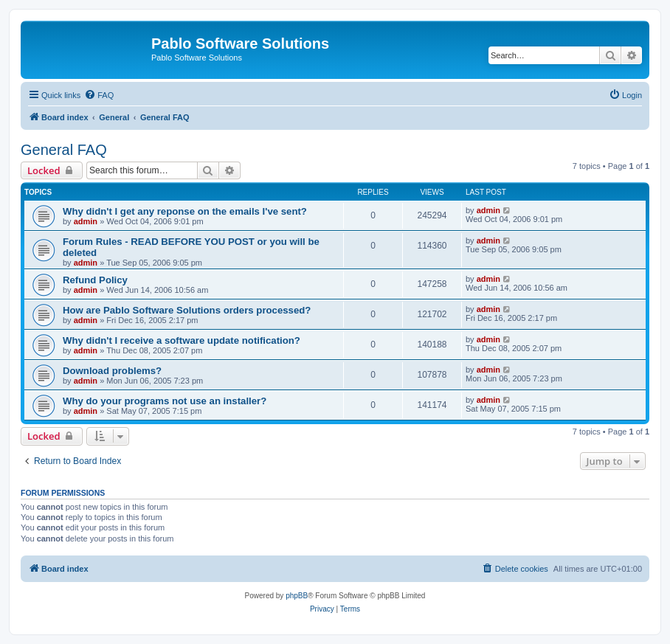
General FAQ (64, 150)
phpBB (297, 596)
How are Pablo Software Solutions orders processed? (187, 310)
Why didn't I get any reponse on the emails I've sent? (185, 211)
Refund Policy (95, 280)
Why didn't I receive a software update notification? (182, 340)
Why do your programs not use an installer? (165, 401)
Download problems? (112, 371)
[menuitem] (99, 95)
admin (86, 221)
